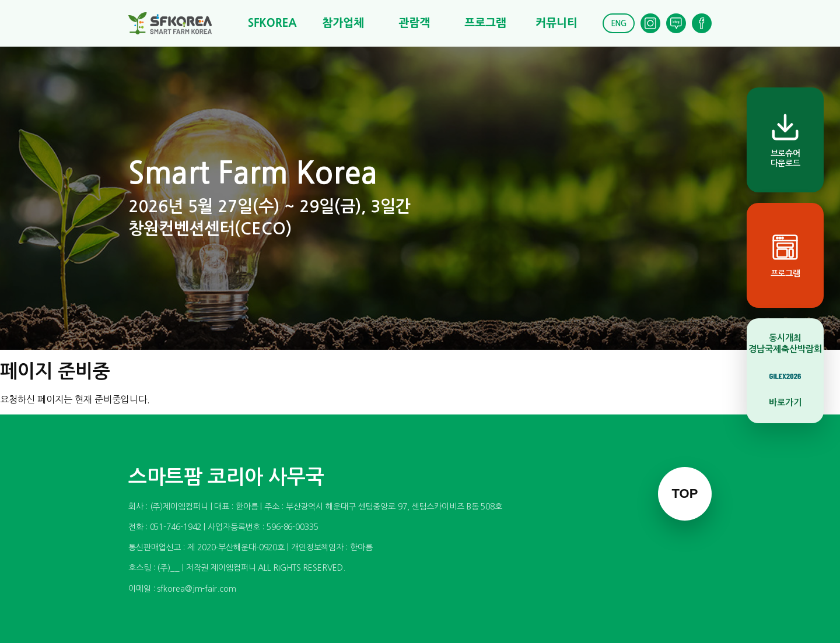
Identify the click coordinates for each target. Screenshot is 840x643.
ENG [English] (619, 24)
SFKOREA (272, 23)
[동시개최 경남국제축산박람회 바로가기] (785, 371)
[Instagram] (650, 23)
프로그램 (485, 23)
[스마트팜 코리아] (177, 23)
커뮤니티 (556, 23)
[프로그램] (785, 255)
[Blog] (676, 23)
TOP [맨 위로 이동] (685, 493)
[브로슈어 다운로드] (785, 140)
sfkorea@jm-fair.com (196, 589)
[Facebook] (702, 23)
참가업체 (343, 23)
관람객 (414, 23)
